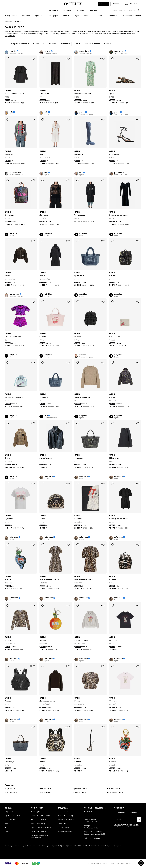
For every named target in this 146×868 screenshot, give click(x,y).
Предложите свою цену (41, 828)
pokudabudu (120, 173)
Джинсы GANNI (80, 792)
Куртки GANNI (11, 792)
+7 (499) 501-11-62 (91, 828)
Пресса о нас (10, 820)
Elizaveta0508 (16, 173)
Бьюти (66, 16)
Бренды (38, 16)
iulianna (83, 355)
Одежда (88, 16)
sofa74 (47, 51)
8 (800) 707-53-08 (91, 822)
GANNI (8, 91)
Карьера (8, 832)
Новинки (26, 16)
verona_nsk (119, 51)
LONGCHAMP (79, 846)
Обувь (76, 16)
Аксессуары (52, 16)
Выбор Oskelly (11, 16)
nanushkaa (14, 294)
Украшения (112, 16)
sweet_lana (84, 51)
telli (11, 112)
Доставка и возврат (39, 824)
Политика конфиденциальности (122, 863)
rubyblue (13, 233)
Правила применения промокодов (40, 837)
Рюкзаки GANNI (114, 789)
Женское (8, 21)
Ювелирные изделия (132, 16)
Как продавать (63, 812)
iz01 (46, 416)
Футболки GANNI (80, 789)
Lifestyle (94, 10)
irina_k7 (13, 51)
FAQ (86, 816)
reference (49, 476)
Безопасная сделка (39, 820)
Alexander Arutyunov (105, 846)
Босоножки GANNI (115, 792)
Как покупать (36, 812)
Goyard (54, 846)
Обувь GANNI (10, 789)
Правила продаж (95, 863)
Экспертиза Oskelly (65, 816)
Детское (81, 10)
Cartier (71, 846)
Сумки (100, 16)
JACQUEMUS (62, 846)
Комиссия (62, 824)
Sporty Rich (118, 846)
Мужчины (67, 10)
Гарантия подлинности (40, 816)
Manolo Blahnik (91, 846)
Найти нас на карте (92, 838)
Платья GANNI (45, 789)
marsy (82, 112)
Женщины (53, 10)
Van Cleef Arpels (44, 846)
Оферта (105, 863)
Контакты (88, 812)
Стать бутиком (63, 828)
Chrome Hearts (32, 846)
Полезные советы (38, 832)
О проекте (9, 812)
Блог (7, 824)
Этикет (7, 828)
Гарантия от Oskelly (13, 816)
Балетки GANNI (45, 792)
